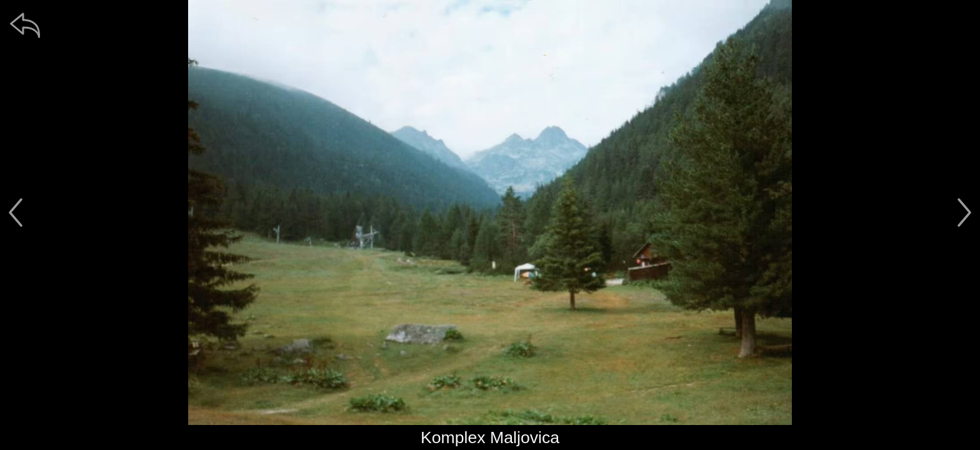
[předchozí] (16, 212)
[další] (964, 212)
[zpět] (25, 25)
